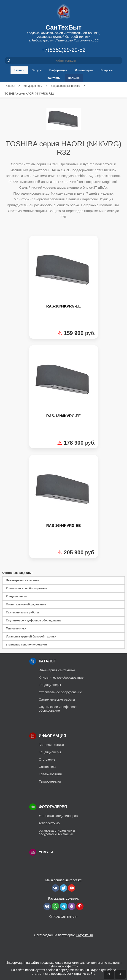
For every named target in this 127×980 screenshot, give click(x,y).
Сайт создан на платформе (63, 935)
